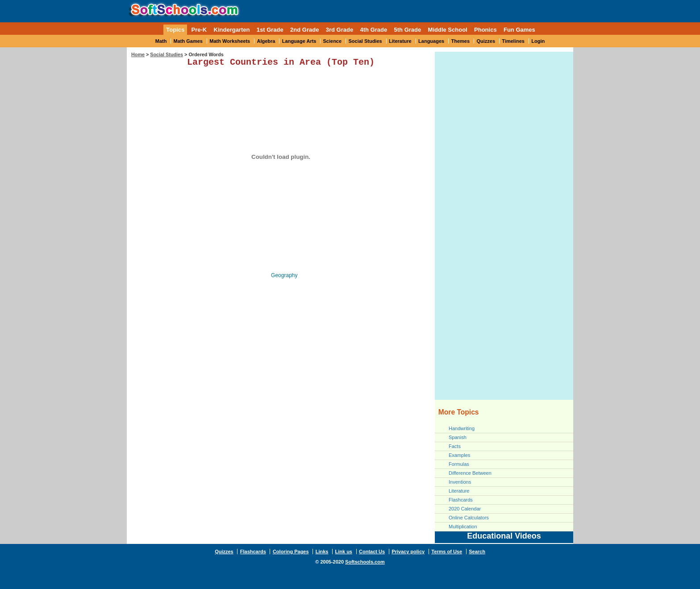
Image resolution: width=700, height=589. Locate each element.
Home (138, 54)
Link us (344, 552)
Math (161, 41)
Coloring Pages (291, 552)
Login (538, 41)
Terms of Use (447, 552)
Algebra (266, 41)
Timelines (513, 41)
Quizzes (486, 41)
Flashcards (461, 500)
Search (477, 552)
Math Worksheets (230, 41)
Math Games (188, 41)
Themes (461, 41)
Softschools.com (365, 562)
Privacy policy (408, 552)
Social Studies (365, 41)
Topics (175, 30)
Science (333, 41)
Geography (284, 277)
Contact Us (372, 552)
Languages (431, 41)
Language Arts (299, 41)
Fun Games (519, 30)
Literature (400, 41)
